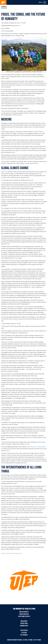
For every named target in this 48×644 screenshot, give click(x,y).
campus (4, 7)
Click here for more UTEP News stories (11, 553)
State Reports (24, 630)
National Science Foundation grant (36, 447)
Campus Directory (24, 614)
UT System (24, 633)
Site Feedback (24, 635)
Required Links (24, 626)
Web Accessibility (24, 612)
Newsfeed (4, 8)
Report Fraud (24, 623)
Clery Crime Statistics (24, 616)
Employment (24, 621)
